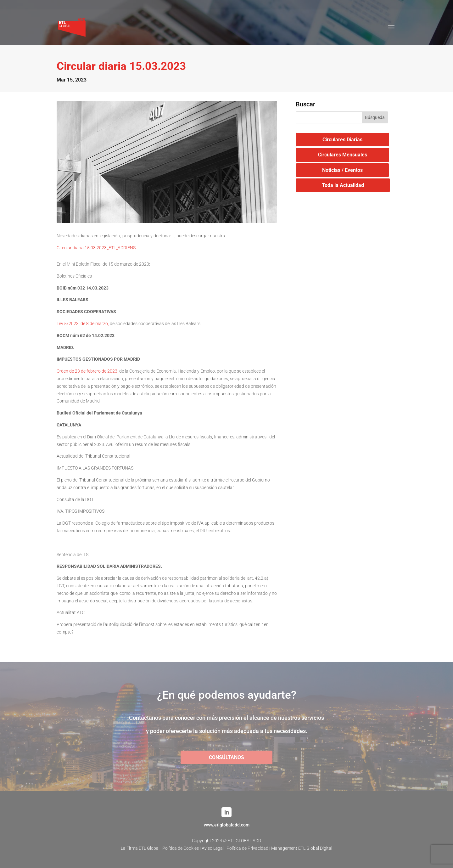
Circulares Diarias (342, 140)
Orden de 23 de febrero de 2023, (87, 371)
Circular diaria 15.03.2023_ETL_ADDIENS (96, 248)
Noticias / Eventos (342, 170)
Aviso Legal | (214, 848)
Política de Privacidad (247, 848)
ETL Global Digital (315, 848)
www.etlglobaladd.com (227, 825)
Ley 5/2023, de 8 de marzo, (83, 324)
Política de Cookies (181, 848)
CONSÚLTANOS (226, 757)
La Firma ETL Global (140, 848)
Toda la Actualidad (343, 185)
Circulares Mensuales (343, 155)
